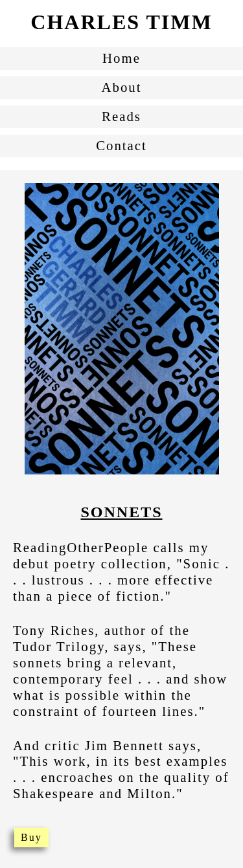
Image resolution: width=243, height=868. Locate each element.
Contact (121, 145)
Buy (31, 837)
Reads (121, 116)
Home (121, 58)
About (122, 87)
